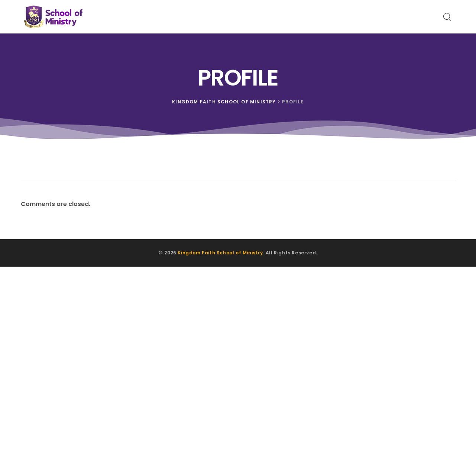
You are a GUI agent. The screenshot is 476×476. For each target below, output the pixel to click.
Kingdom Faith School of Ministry (220, 253)
